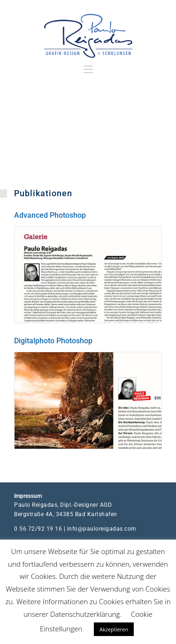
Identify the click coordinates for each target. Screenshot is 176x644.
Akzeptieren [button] (114, 629)
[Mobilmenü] (88, 70)
